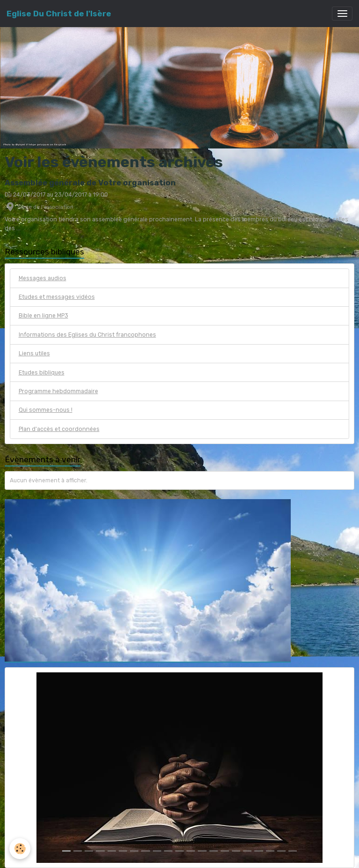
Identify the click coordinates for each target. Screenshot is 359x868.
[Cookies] (20, 849)
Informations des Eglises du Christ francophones (87, 335)
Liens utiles (34, 353)
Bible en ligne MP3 (43, 316)
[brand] (59, 14)
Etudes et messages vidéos (57, 297)
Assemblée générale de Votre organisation (90, 183)
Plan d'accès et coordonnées (59, 429)
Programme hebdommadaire (58, 391)
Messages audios (43, 278)
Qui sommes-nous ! (46, 410)
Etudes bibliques (42, 373)
